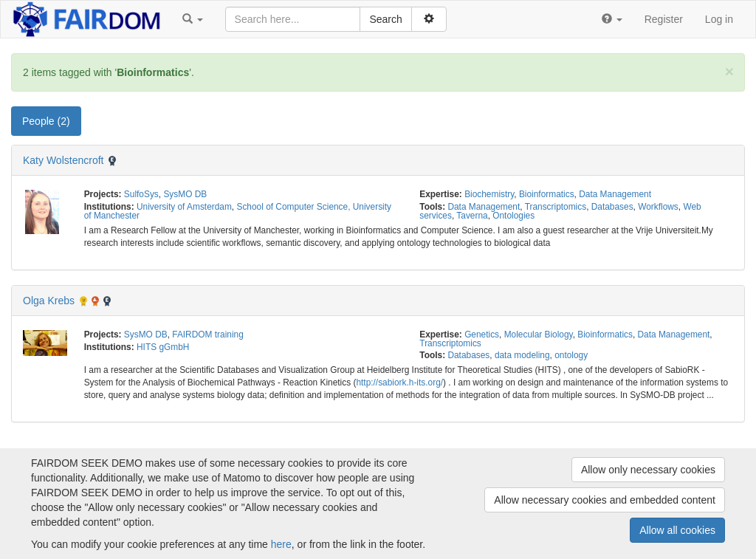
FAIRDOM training (207, 335)
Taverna (472, 216)
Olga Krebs (49, 301)
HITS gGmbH (163, 347)
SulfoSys (141, 194)
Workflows (658, 207)
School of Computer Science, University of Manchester (238, 211)
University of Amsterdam (184, 207)
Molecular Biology (539, 335)
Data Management (615, 194)
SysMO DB (185, 194)
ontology (571, 355)
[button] (193, 19)
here (281, 544)
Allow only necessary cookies (648, 470)
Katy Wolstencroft (63, 160)
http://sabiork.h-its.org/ (399, 383)
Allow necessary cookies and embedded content (605, 500)
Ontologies (513, 216)
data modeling (522, 355)
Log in (719, 19)
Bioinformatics (547, 194)
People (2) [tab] (46, 121)
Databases (612, 207)
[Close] (729, 71)
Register (664, 19)
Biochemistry (489, 194)
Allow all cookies (677, 530)
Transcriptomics (556, 207)
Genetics (482, 335)
